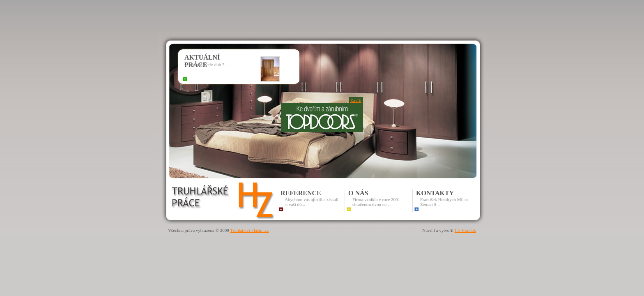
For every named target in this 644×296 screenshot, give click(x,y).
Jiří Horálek (465, 230)
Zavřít (356, 100)
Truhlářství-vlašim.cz (249, 230)
